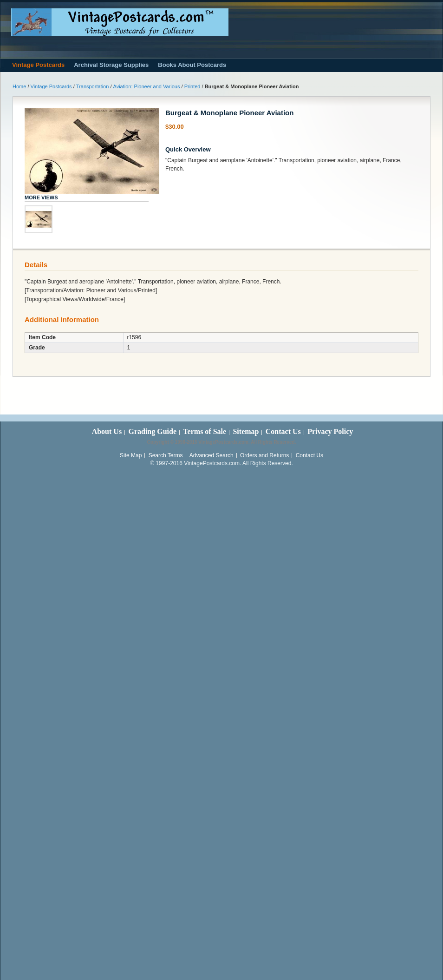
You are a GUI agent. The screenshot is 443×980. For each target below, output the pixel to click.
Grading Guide (152, 431)
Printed (192, 86)
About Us (107, 431)
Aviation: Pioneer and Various (147, 86)
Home (19, 86)
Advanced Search (212, 455)
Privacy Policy (330, 431)
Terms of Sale (205, 431)
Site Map (131, 455)
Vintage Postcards (51, 86)
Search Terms (166, 455)
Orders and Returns (264, 455)
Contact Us (283, 431)
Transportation (93, 86)
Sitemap (246, 431)
